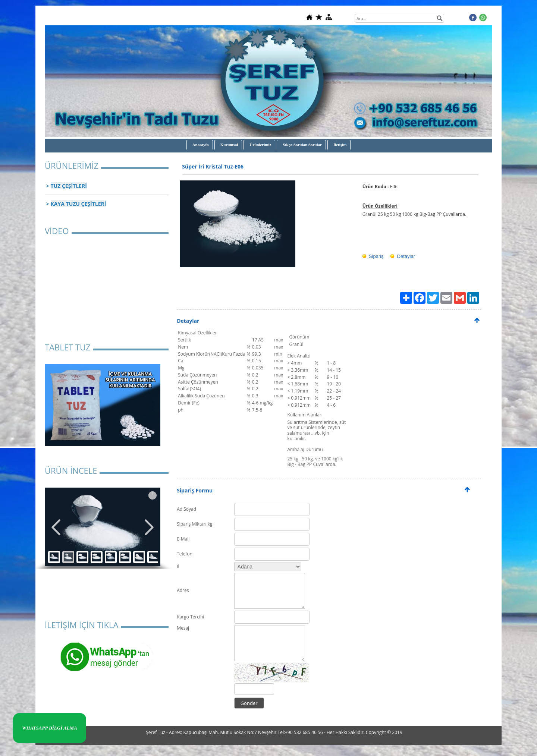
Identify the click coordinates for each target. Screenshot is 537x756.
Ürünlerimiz (260, 145)
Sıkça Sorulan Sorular (302, 145)
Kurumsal (229, 145)
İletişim (340, 145)
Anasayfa (201, 145)
